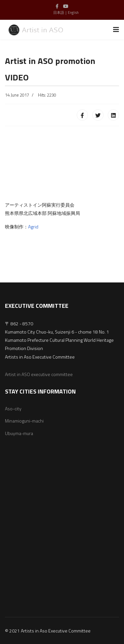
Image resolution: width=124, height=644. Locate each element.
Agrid (33, 227)
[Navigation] (116, 30)
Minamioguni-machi (24, 421)
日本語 (59, 13)
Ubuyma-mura (19, 433)
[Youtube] (66, 6)
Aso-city (13, 409)
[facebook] (57, 6)
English (73, 13)
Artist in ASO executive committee (39, 374)
